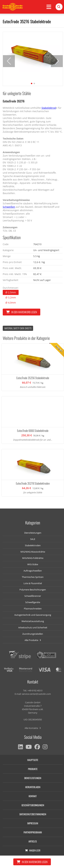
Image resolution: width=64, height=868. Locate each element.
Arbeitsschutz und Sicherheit (33, 627)
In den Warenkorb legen (22, 312)
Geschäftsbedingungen (33, 805)
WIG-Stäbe (33, 564)
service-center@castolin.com (36, 694)
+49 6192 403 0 (35, 690)
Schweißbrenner (33, 596)
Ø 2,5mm (11, 292)
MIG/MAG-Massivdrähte (33, 552)
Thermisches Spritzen (33, 577)
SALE (33, 539)
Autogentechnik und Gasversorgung (33, 615)
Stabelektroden (33, 545)
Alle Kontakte (33, 728)
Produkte (33, 769)
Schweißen (9, 207)
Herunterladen (33, 787)
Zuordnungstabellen (33, 634)
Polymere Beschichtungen (33, 590)
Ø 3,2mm (11, 297)
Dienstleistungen (33, 533)
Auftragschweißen (33, 571)
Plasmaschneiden (33, 609)
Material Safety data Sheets (18, 328)
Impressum (33, 823)
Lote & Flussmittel (33, 583)
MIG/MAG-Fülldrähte (33, 558)
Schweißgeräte (33, 602)
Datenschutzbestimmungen (33, 814)
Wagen (33, 850)
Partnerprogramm (33, 832)
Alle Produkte (33, 640)
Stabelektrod (49, 108)
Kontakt (33, 796)
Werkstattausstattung (33, 621)
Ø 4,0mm (11, 303)
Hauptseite (33, 760)
